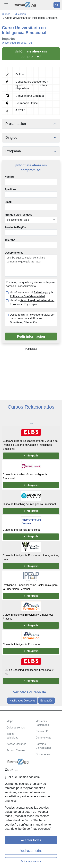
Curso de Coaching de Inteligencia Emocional (29, 504)
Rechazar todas (31, 851)
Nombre (9, 177)
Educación (47, 701)
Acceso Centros (16, 750)
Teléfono (10, 240)
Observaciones (14, 253)
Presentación (16, 124)
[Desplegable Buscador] (57, 5)
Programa (13, 151)
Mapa (10, 721)
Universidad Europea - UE (17, 43)
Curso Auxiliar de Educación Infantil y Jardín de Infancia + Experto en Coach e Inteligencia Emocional (30, 445)
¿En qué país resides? (18, 215)
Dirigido (11, 138)
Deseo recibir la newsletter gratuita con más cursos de (32, 318)
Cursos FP (42, 731)
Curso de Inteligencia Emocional (22, 530)
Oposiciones (43, 754)
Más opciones (31, 861)
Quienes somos (16, 728)
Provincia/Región (15, 227)
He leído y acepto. (32, 302)
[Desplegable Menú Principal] (6, 5)
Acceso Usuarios (16, 744)
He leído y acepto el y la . (31, 294)
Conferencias (43, 738)
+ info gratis (31, 456)
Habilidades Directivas (22, 701)
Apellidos (10, 189)
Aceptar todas (31, 840)
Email (8, 202)
